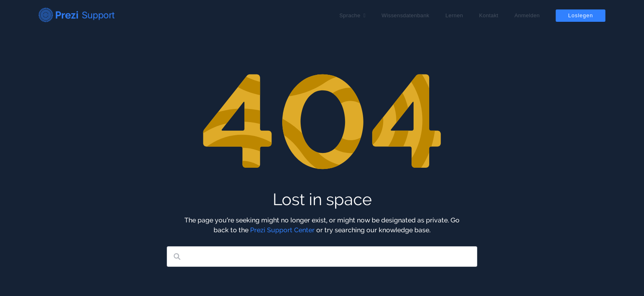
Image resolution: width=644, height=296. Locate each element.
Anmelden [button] (527, 15)
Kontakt (489, 15)
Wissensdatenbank (405, 15)
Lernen (454, 15)
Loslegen (581, 15)
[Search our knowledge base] (322, 257)
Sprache (350, 15)
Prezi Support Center (282, 230)
